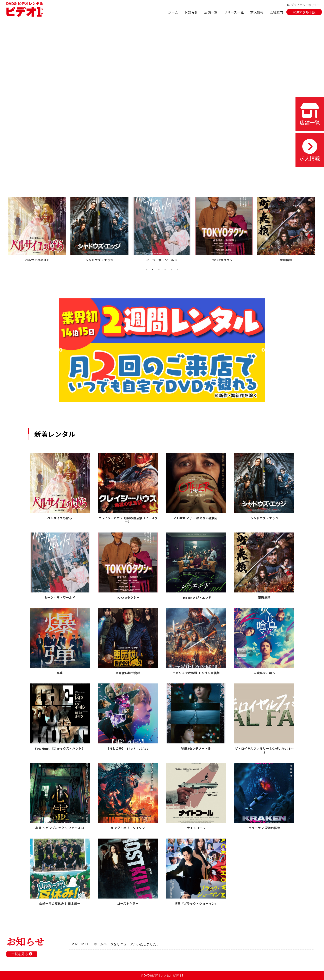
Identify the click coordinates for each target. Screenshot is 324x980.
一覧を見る (22, 957)
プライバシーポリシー (303, 5)
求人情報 (257, 12)
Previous (61, 350)
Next (263, 350)
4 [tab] (165, 269)
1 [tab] (147, 269)
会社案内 (276, 12)
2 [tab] (153, 269)
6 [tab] (177, 269)
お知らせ (191, 12)
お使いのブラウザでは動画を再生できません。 (162, 100)
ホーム (173, 12)
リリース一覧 (234, 12)
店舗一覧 (211, 12)
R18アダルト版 (304, 12)
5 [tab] (171, 269)
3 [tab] (159, 269)
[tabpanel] (38, 230)
